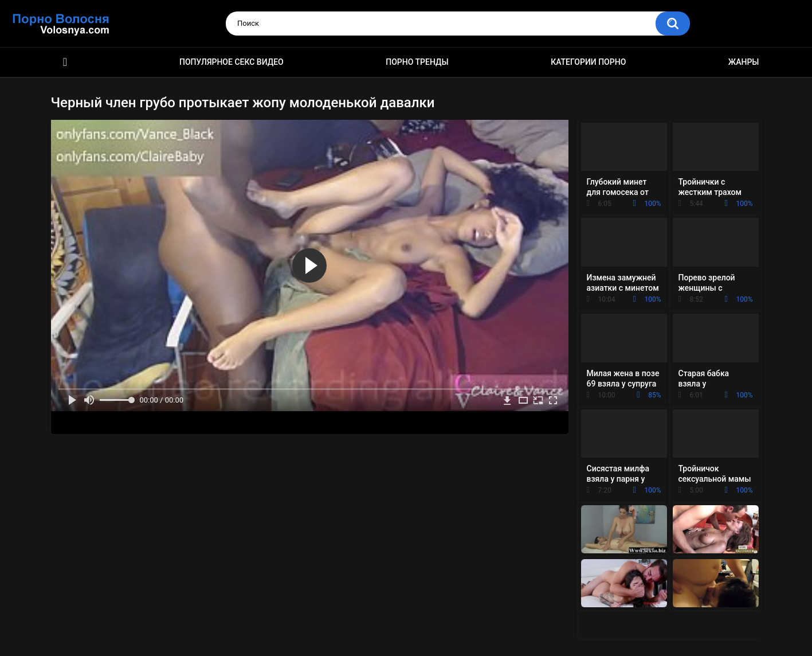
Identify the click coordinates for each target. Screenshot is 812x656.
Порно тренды (417, 62)
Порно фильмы (65, 62)
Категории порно (588, 62)
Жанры (744, 62)
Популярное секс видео (232, 62)
